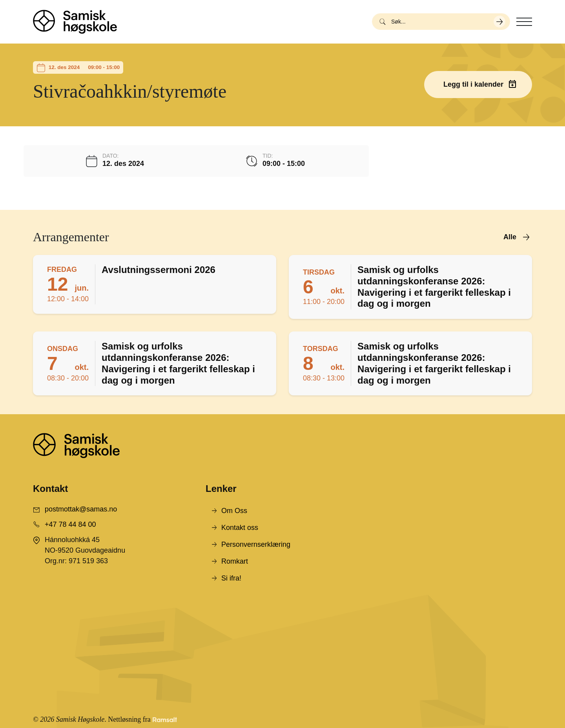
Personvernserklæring (256, 544)
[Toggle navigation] (524, 22)
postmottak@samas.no (81, 509)
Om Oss (234, 511)
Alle (510, 237)
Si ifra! (231, 578)
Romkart (235, 561)
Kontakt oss (240, 528)
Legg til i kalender (473, 84)
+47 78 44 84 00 (70, 524)
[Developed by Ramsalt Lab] (165, 720)
